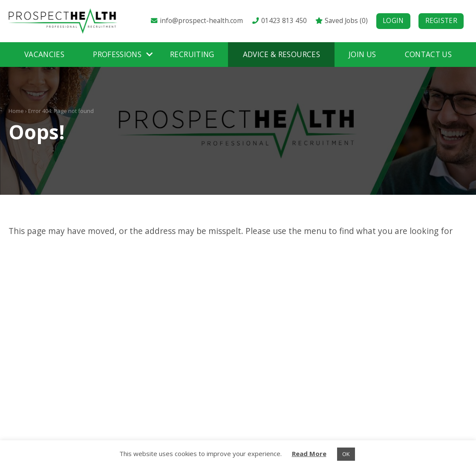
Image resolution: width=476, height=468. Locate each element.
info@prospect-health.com (196, 21)
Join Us (362, 54)
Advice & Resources (281, 54)
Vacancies (44, 54)
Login (393, 21)
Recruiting (192, 54)
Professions (117, 54)
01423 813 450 (279, 21)
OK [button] (346, 454)
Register (441, 21)
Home (16, 111)
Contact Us (428, 54)
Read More (309, 454)
